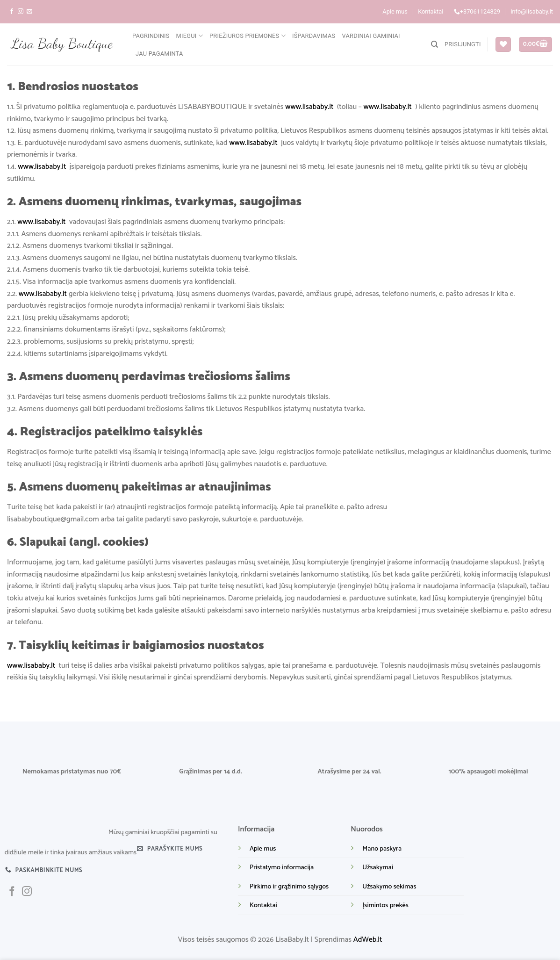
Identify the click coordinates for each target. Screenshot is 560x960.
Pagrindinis (151, 36)
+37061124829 (477, 12)
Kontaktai (431, 11)
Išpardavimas (314, 36)
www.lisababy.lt (309, 107)
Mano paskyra (382, 849)
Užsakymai (377, 867)
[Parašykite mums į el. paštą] (29, 12)
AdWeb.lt (368, 940)
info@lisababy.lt (532, 11)
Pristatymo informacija (282, 867)
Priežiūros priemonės (248, 36)
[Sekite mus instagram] (21, 12)
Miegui (190, 36)
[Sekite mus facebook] (12, 12)
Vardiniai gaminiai (371, 36)
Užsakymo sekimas (389, 887)
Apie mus (395, 11)
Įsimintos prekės (385, 905)
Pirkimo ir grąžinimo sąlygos (289, 887)
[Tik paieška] (434, 44)
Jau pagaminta (159, 54)
